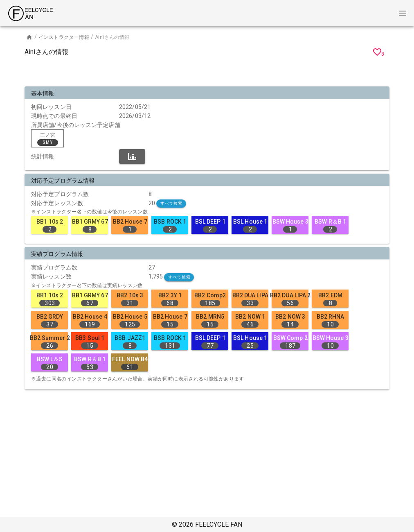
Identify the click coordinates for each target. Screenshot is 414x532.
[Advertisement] (207, 73)
